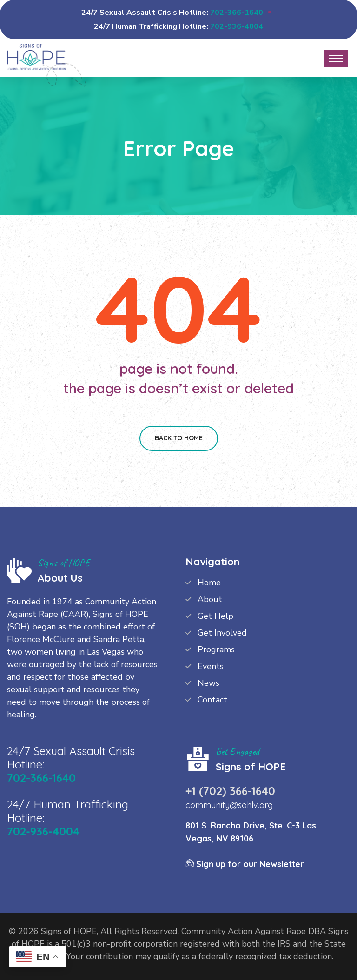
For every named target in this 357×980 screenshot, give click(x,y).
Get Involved (222, 633)
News (208, 683)
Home (209, 583)
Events (211, 666)
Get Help (215, 616)
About (210, 599)
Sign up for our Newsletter (245, 864)
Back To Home (179, 438)
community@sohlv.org (229, 805)
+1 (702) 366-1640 (230, 791)
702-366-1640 (237, 13)
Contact (212, 700)
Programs (216, 649)
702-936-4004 (237, 26)
